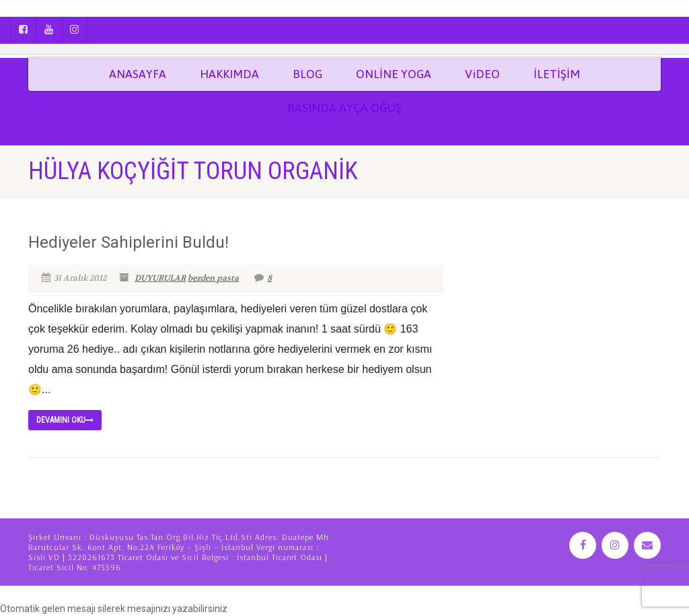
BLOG (307, 74)
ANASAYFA (138, 74)
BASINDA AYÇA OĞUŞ (344, 108)
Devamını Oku (65, 420)
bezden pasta (213, 278)
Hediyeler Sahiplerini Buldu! (129, 242)
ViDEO (482, 74)
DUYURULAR (160, 278)
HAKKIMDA (229, 74)
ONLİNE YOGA (394, 74)
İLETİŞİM (557, 74)
